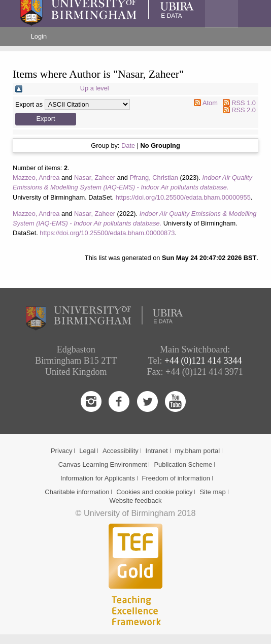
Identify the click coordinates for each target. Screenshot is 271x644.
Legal (87, 451)
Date (128, 146)
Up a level (95, 88)
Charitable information (77, 492)
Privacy (62, 451)
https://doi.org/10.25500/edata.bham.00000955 (183, 197)
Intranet (157, 451)
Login (39, 36)
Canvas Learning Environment (103, 464)
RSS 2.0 (244, 110)
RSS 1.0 (244, 103)
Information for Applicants (98, 478)
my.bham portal (197, 451)
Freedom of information (176, 478)
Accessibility (121, 451)
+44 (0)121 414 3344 (203, 361)
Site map (212, 492)
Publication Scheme (183, 464)
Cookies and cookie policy (154, 492)
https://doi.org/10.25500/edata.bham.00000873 (107, 233)
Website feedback (135, 501)
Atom (210, 103)
